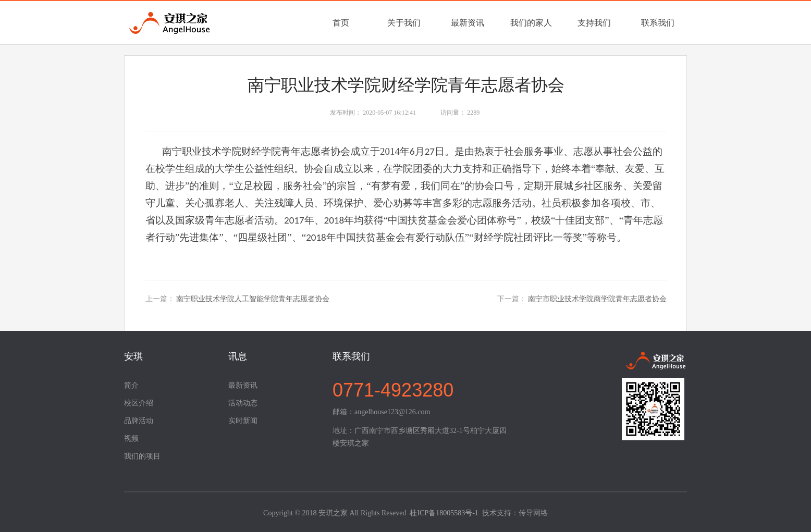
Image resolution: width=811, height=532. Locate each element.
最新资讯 (468, 23)
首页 (341, 23)
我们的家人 (531, 23)
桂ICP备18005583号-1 (444, 513)
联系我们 (658, 23)
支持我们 (594, 23)
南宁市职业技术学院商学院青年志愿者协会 (597, 299)
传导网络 (533, 513)
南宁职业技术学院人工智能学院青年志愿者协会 (253, 299)
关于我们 (404, 23)
